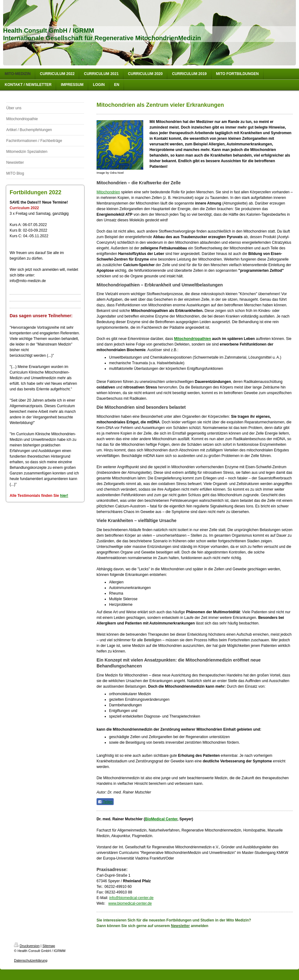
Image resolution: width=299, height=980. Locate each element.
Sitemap (49, 946)
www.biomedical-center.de (130, 903)
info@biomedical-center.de (131, 898)
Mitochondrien (108, 192)
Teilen (105, 802)
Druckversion (27, 946)
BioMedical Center (161, 819)
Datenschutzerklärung (31, 960)
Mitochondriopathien (193, 339)
